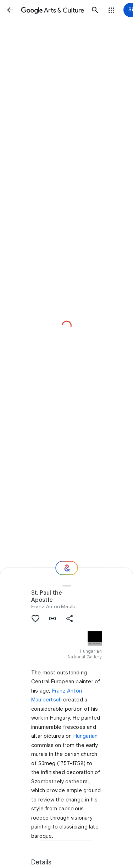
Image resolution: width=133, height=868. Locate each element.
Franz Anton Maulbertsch (61, 606)
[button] (10, 10)
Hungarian (86, 736)
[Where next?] (67, 568)
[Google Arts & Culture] (52, 10)
